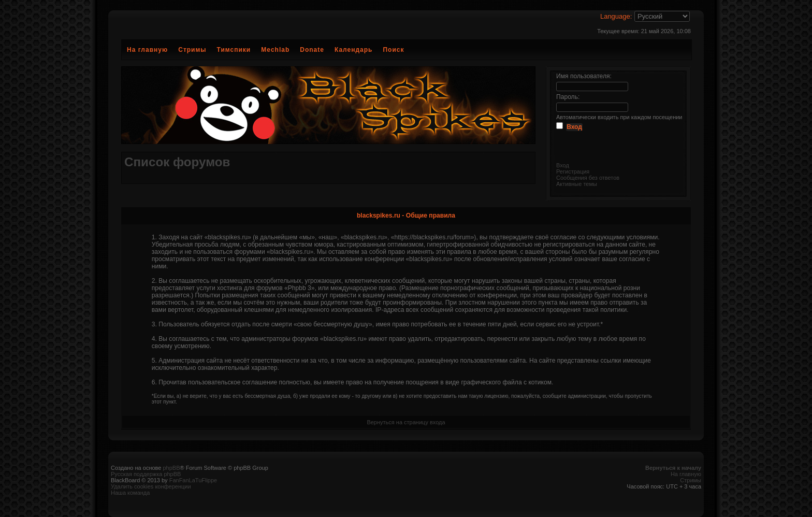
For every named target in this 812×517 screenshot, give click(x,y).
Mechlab (275, 50)
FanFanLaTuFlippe (193, 480)
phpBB (171, 468)
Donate (312, 50)
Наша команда (130, 493)
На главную (147, 50)
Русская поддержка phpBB (146, 474)
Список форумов (177, 162)
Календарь (354, 50)
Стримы (192, 50)
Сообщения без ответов (588, 178)
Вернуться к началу (673, 468)
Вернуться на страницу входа (406, 422)
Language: (616, 16)
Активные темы (577, 184)
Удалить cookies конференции (151, 486)
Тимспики (234, 50)
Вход (563, 165)
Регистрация (573, 171)
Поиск (393, 50)
